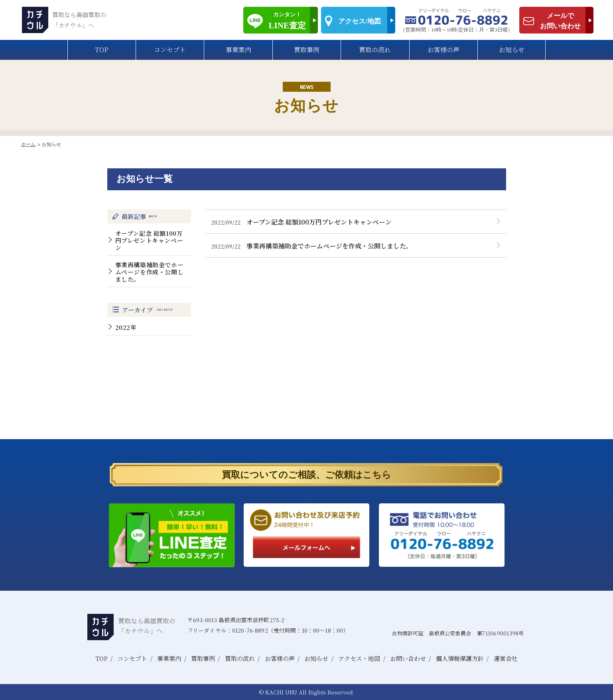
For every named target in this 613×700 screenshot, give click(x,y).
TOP (102, 50)
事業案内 (238, 50)
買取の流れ (375, 50)
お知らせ (512, 50)
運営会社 (506, 658)
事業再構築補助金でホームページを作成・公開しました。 (150, 272)
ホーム (28, 144)
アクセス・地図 (359, 658)
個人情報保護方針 (460, 658)
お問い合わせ (408, 658)
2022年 (126, 327)
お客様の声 (443, 50)
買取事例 (307, 50)
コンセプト (170, 50)
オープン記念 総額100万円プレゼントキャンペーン (149, 240)
